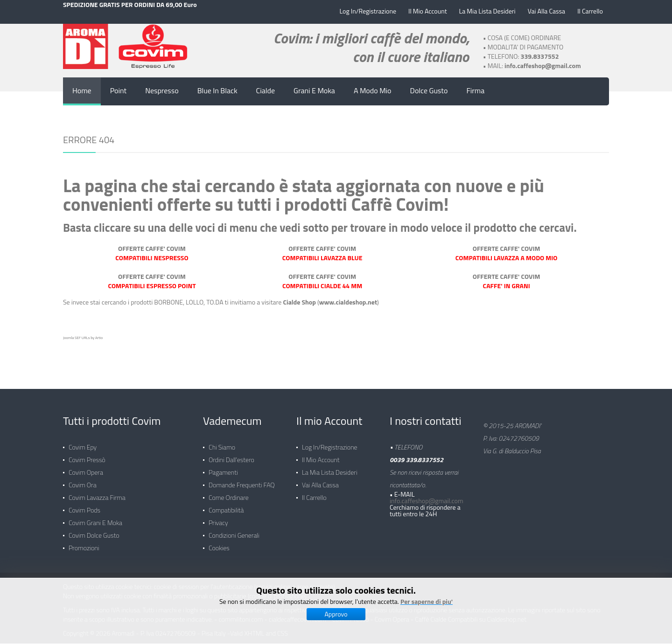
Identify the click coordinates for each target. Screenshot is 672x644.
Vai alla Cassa (320, 480)
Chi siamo (222, 442)
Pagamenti (223, 467)
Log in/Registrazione (330, 442)
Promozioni (84, 543)
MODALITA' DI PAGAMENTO (526, 46)
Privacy (218, 518)
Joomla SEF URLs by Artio (83, 337)
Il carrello (314, 493)
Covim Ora (83, 480)
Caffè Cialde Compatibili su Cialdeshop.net (471, 614)
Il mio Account (321, 455)
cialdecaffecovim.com (297, 614)
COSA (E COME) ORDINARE (525, 37)
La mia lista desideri (330, 467)
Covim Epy (83, 442)
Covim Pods (84, 505)
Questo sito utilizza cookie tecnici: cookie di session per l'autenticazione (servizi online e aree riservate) (199, 582)
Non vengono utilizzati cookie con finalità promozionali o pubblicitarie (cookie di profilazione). (185, 591)
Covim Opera (86, 467)
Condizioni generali (234, 530)
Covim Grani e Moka (95, 518)
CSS (283, 628)
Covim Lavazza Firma (97, 493)
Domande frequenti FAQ (242, 480)
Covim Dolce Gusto (94, 530)
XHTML (254, 628)
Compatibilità (226, 505)
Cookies (219, 543)
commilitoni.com (241, 614)
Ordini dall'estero (231, 455)
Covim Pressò (87, 455)
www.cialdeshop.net (348, 301)
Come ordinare (229, 493)
